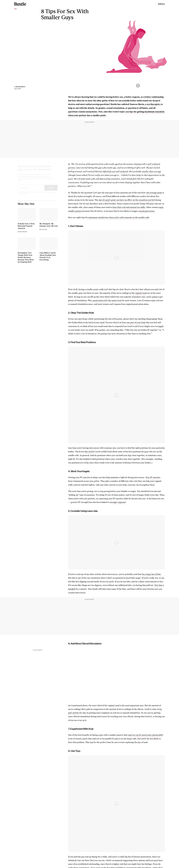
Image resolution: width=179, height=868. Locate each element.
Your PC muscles (153, 477)
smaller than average (151, 171)
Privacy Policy (24, 196)
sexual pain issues (147, 211)
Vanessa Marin (20, 87)
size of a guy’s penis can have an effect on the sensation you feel (126, 200)
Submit (51, 190)
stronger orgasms (118, 502)
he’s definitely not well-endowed (114, 171)
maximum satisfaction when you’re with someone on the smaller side (119, 217)
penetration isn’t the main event (107, 300)
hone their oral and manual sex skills (129, 207)
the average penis (154, 193)
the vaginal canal (139, 293)
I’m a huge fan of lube (151, 574)
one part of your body (136, 322)
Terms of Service (52, 194)
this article (89, 451)
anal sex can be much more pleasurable (145, 735)
